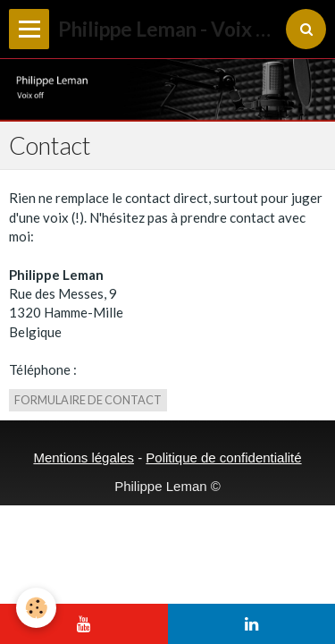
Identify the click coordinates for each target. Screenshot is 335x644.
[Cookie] (36, 608)
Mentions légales (84, 458)
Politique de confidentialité (223, 458)
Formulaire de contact (88, 400)
